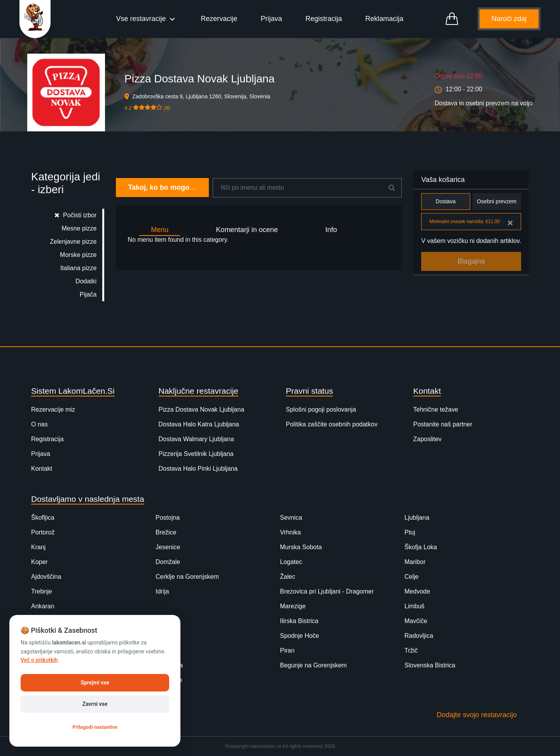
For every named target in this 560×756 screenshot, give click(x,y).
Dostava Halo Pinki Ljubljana (198, 469)
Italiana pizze (78, 268)
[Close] (510, 223)
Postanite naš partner (443, 424)
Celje (411, 577)
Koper (39, 562)
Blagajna (471, 261)
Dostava (445, 202)
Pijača (88, 294)
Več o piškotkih (39, 660)
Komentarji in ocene (247, 230)
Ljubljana (417, 518)
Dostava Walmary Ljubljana (196, 439)
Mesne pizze (79, 228)
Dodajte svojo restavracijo (477, 715)
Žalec (288, 577)
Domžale (168, 562)
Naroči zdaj (509, 19)
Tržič (411, 650)
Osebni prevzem (497, 202)
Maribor (415, 562)
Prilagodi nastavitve (95, 727)
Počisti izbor (75, 215)
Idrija (162, 591)
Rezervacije (219, 19)
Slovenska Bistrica (430, 665)
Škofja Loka (421, 547)
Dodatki (86, 281)
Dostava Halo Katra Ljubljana (199, 424)
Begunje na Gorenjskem (313, 665)
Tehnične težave (436, 409)
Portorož (43, 532)
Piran (287, 650)
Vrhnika (290, 532)
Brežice (166, 532)
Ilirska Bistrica (299, 621)
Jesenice (168, 547)
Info (331, 230)
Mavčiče (416, 621)
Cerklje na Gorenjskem (187, 577)
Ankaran (43, 606)
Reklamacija (384, 19)
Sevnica (291, 518)
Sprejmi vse (95, 683)
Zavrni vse (95, 704)
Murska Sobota (301, 547)
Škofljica (43, 518)
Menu (160, 230)
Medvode (417, 591)
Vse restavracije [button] (142, 19)
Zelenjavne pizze (73, 242)
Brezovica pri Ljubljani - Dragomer (327, 591)
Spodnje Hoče (300, 636)
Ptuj (410, 532)
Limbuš (415, 606)
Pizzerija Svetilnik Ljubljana (196, 454)
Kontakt (42, 469)
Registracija (324, 19)
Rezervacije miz (53, 409)
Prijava (271, 19)
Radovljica (419, 636)
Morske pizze (78, 255)
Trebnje (42, 591)
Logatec (291, 562)
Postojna (168, 518)
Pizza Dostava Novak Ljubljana (202, 409)
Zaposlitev (428, 439)
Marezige (293, 606)
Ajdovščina (46, 577)
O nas (39, 424)
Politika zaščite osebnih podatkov (332, 424)
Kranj (38, 547)
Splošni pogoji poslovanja (321, 409)
